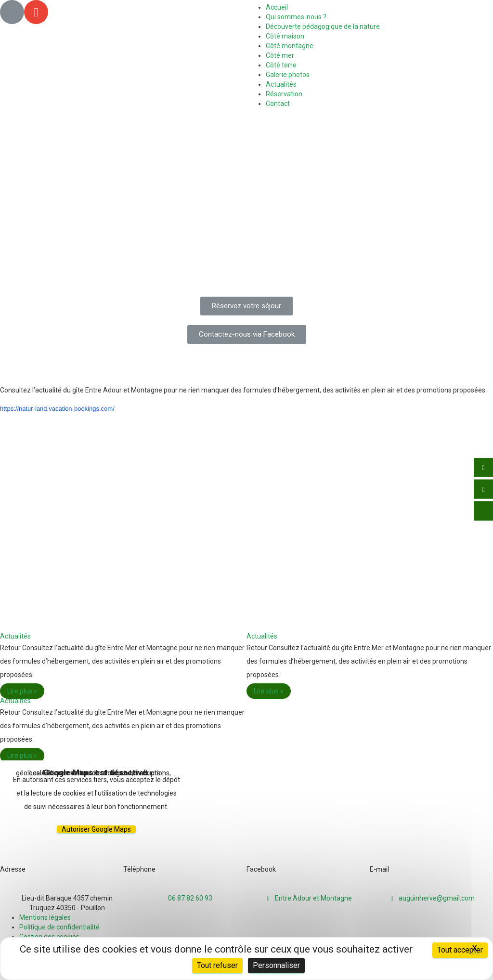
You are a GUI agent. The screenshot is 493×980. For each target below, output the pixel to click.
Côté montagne (290, 46)
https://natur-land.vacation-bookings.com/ (57, 409)
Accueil (277, 7)
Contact (278, 104)
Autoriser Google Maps (96, 829)
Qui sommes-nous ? (296, 17)
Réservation (284, 94)
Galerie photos (288, 75)
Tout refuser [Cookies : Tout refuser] (217, 965)
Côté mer (280, 55)
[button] (246, 306)
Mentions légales (45, 917)
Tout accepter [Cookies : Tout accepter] (460, 950)
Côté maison (285, 36)
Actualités (281, 84)
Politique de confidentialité (59, 927)
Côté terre (281, 65)
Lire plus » (22, 691)
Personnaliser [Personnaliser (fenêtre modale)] (276, 965)
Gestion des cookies (49, 937)
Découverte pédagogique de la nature (323, 26)
